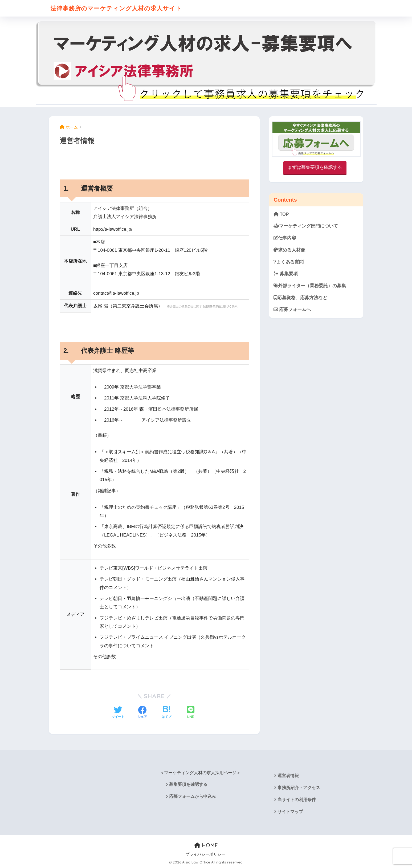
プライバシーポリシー (205, 854)
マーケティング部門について (306, 226)
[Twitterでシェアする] (118, 713)
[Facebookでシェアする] (142, 713)
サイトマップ (290, 812)
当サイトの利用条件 (297, 800)
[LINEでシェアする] (191, 713)
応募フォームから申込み (193, 796)
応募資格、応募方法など (300, 298)
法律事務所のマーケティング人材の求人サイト (119, 8)
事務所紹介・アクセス (299, 788)
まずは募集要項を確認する (315, 167)
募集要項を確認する (188, 784)
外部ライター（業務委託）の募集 (310, 286)
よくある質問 (289, 262)
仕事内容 (285, 238)
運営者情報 (288, 776)
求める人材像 (289, 250)
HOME (206, 845)
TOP (281, 214)
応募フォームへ (292, 309)
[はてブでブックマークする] (166, 713)
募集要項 (286, 274)
